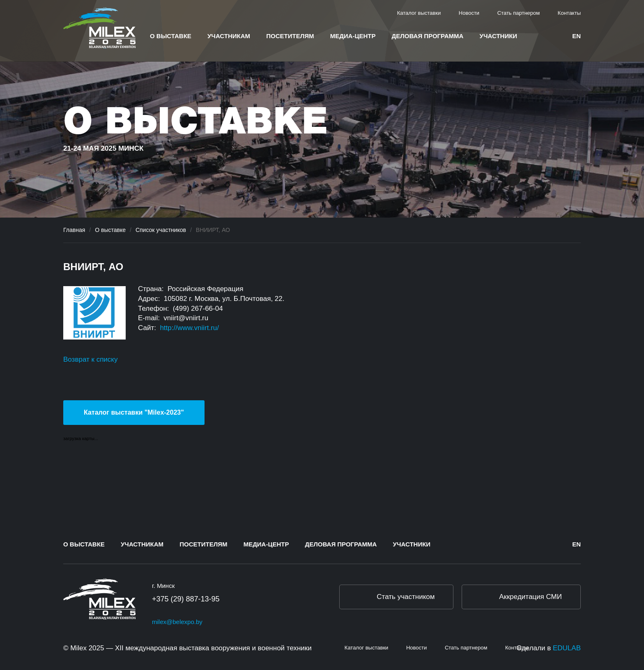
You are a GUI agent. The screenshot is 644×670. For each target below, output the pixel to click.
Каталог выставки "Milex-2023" (134, 412)
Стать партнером (519, 13)
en (576, 36)
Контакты (569, 13)
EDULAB (567, 648)
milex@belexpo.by (177, 622)
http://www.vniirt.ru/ (189, 328)
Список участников (161, 230)
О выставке (171, 36)
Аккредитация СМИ (530, 597)
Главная (74, 230)
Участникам (229, 36)
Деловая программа (428, 36)
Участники (499, 36)
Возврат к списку (90, 359)
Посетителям (290, 36)
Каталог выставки (419, 13)
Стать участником (406, 597)
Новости (469, 13)
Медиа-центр (353, 36)
